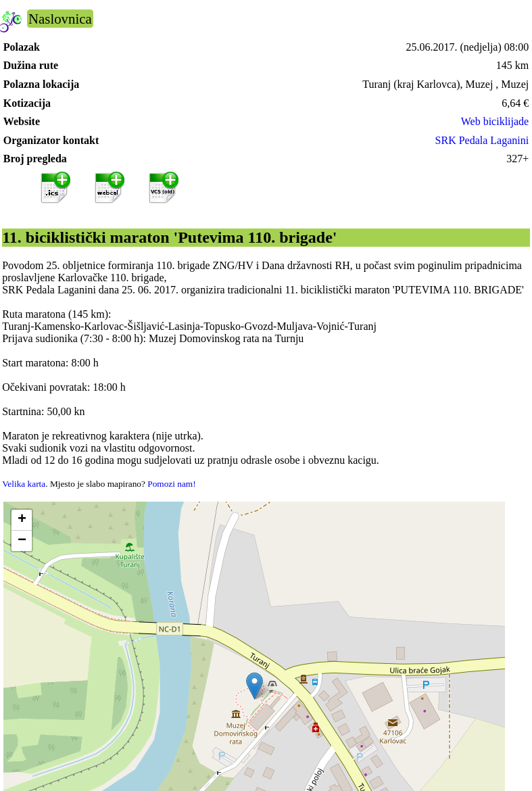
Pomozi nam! (171, 484)
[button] (255, 686)
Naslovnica (60, 19)
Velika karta (24, 484)
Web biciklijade (495, 121)
